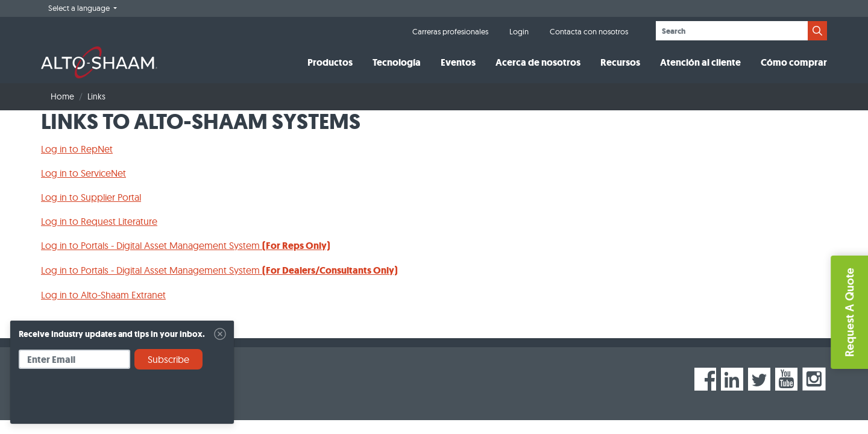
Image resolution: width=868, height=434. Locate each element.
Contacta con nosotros (589, 31)
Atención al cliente (700, 62)
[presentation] (110, 401)
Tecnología (397, 62)
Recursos (620, 62)
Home (62, 96)
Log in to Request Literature (99, 221)
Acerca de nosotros (538, 62)
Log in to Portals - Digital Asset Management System (186, 245)
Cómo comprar (794, 62)
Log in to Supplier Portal (91, 197)
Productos (330, 62)
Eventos (458, 62)
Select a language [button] (80, 8)
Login (519, 31)
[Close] (220, 334)
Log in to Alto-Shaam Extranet (103, 295)
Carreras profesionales (450, 31)
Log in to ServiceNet (83, 173)
